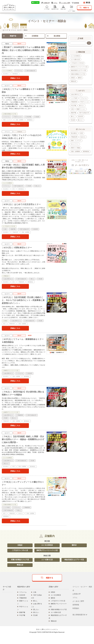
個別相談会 (74, 160)
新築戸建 (86, 113)
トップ (7, 30)
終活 (82, 138)
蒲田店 (80, 78)
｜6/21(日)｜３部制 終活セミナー (18, 251)
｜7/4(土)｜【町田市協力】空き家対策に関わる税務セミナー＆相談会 (23, 399)
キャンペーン (75, 149)
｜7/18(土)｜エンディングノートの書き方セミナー (23, 491)
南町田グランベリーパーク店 (79, 67)
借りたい (74, 110)
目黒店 (73, 78)
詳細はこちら (15, 79)
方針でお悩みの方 (76, 117)
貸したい (74, 124)
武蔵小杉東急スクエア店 (78, 74)
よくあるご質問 (66, 3)
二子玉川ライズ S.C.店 (77, 63)
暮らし (86, 117)
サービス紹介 (45, 10)
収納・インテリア (76, 145)
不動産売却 (74, 102)
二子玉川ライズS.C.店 (20, 558)
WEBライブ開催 (76, 152)
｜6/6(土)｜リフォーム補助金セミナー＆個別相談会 (23, 92)
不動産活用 (74, 141)
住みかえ (83, 141)
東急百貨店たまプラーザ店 (79, 71)
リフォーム (84, 99)
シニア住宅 (74, 99)
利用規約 (76, 617)
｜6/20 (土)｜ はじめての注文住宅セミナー (23, 208)
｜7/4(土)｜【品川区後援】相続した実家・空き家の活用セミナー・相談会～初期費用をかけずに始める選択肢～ (23, 446)
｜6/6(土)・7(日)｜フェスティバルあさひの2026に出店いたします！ (23, 139)
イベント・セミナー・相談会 (70, 11)
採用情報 (76, 3)
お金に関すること (76, 95)
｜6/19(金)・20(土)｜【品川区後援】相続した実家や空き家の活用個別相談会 (23, 169)
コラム (55, 3)
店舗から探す (62, 10)
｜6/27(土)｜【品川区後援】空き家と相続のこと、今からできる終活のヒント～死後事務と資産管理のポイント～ (23, 304)
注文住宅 (74, 121)
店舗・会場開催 (75, 156)
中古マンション (75, 106)
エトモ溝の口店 (75, 60)
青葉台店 (74, 82)
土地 (81, 110)
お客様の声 (47, 3)
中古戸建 (86, 106)
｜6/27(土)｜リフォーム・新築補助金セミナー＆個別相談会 (24, 346)
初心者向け (74, 138)
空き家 (81, 121)
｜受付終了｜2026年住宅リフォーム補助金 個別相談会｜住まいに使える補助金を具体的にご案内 (23, 51)
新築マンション (75, 113)
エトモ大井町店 (75, 56)
